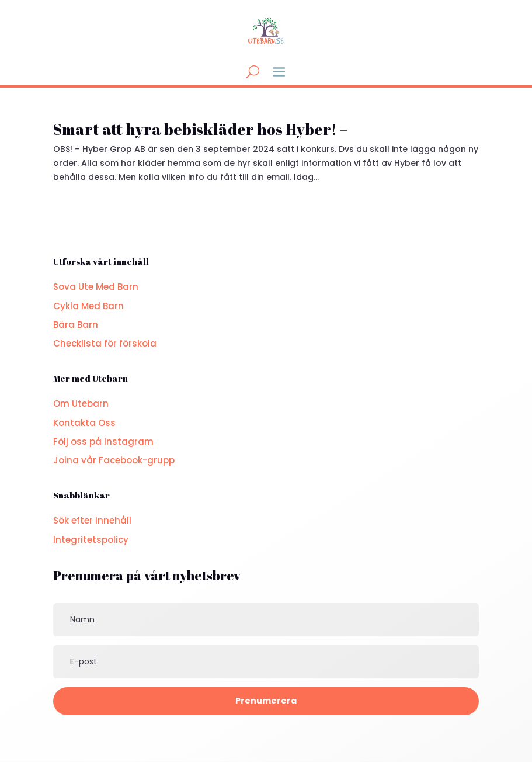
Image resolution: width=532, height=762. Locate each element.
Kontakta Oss (84, 423)
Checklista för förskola (105, 343)
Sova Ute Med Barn (96, 287)
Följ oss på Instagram (103, 441)
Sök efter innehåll (92, 520)
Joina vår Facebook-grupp (114, 460)
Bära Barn (76, 325)
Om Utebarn (81, 403)
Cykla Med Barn (88, 306)
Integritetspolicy (91, 540)
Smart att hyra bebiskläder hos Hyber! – (200, 129)
